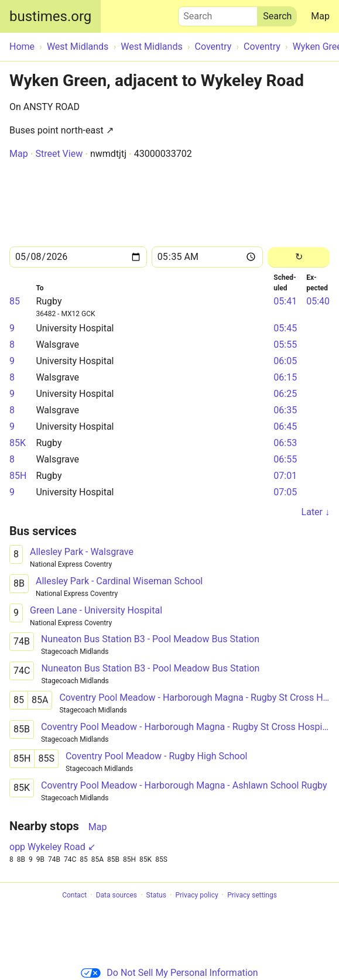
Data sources (117, 895)
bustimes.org (50, 16)
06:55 (285, 459)
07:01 (285, 476)
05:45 (285, 328)
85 (15, 301)
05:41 (285, 301)
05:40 (318, 301)
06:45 (285, 426)
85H (18, 476)
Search (218, 13)
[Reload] (299, 257)
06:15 (285, 377)
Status (156, 895)
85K (18, 443)
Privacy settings (252, 895)
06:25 (285, 394)
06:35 (285, 410)
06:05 (285, 361)
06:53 (285, 443)
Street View (59, 154)
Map (320, 16)
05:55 (285, 345)
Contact (74, 895)
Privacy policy (196, 895)
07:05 (285, 492)
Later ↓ (316, 512)
